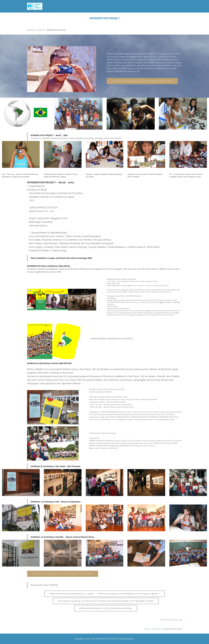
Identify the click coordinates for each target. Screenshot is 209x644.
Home (30, 30)
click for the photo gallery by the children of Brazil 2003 (142, 81)
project (40, 30)
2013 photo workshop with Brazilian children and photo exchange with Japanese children (106, 607)
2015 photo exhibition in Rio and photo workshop (106, 614)
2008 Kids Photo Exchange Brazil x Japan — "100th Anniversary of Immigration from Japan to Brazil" (104, 600)
